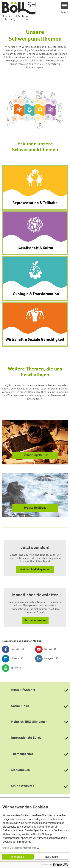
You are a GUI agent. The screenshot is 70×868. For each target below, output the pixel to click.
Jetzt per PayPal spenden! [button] (35, 570)
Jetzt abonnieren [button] (35, 620)
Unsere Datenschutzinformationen (19, 848)
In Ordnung (18, 857)
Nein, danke (52, 857)
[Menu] (65, 6)
